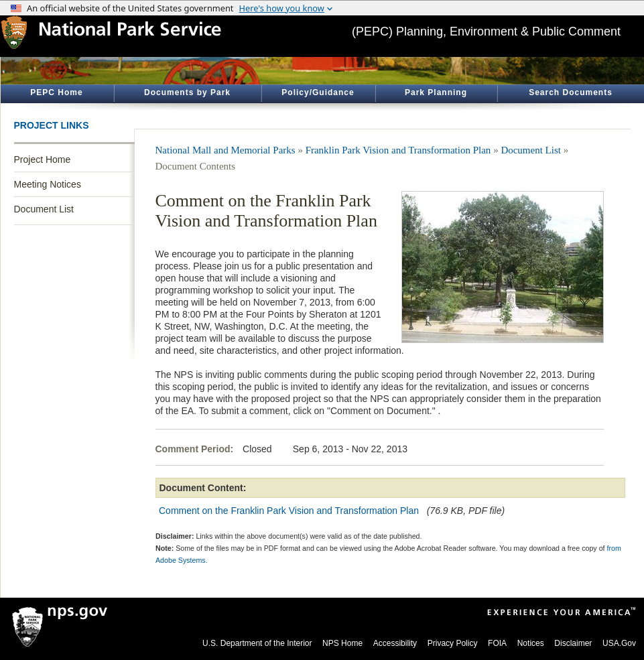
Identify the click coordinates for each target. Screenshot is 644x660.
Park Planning (436, 92)
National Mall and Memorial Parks (226, 150)
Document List (44, 209)
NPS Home (342, 643)
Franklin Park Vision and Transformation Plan (398, 150)
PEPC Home (56, 92)
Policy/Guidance (318, 92)
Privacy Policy (453, 643)
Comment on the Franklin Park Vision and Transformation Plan (289, 511)
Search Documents (571, 92)
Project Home (43, 159)
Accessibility (395, 643)
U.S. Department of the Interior (257, 643)
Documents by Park (187, 92)
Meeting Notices (48, 184)
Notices (531, 643)
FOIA (497, 643)
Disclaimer (573, 643)
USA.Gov (619, 643)
